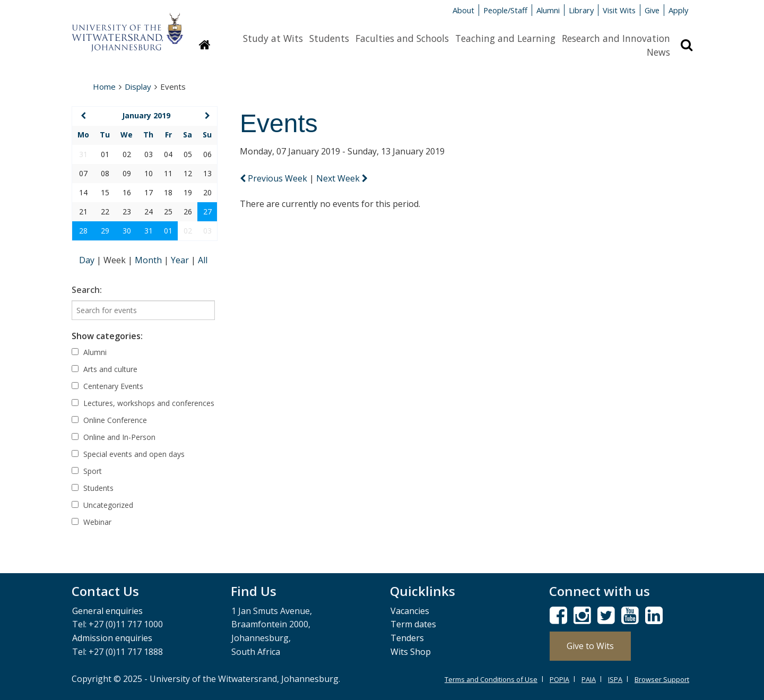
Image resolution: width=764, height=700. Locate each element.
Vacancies (410, 611)
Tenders (407, 638)
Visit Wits (619, 10)
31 (149, 231)
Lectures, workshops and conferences (143, 403)
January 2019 (146, 115)
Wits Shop (411, 652)
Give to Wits (590, 646)
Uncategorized (102, 505)
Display (138, 87)
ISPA (615, 679)
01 (168, 231)
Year (181, 260)
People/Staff (505, 10)
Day (88, 260)
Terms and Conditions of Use (491, 679)
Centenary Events (107, 386)
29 (105, 231)
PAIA (589, 679)
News (658, 52)
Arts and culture (105, 369)
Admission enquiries (112, 638)
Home (104, 87)
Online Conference (109, 420)
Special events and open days (128, 454)
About (463, 10)
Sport (87, 471)
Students (329, 38)
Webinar (92, 522)
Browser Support (662, 679)
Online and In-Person (114, 437)
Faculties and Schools (402, 38)
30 (127, 231)
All (203, 260)
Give (652, 10)
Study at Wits (273, 38)
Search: (87, 290)
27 (207, 211)
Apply (678, 10)
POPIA (559, 679)
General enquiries (107, 611)
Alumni (548, 10)
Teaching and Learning (505, 38)
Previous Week (275, 178)
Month (149, 260)
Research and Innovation (616, 38)
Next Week (342, 178)
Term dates (413, 624)
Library (581, 10)
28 (83, 231)
